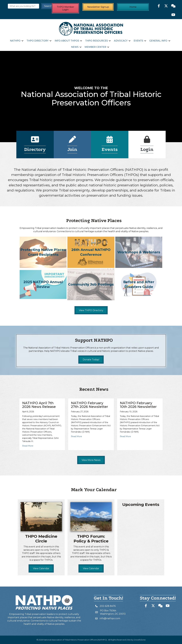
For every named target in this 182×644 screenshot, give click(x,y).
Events (138, 41)
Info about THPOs (67, 41)
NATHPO (15, 41)
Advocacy (121, 41)
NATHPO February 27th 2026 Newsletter (90, 432)
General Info (158, 41)
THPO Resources (96, 41)
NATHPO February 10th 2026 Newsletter (138, 432)
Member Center (95, 47)
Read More (28, 473)
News (75, 47)
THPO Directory (38, 41)
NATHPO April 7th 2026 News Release (39, 432)
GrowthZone (140, 640)
